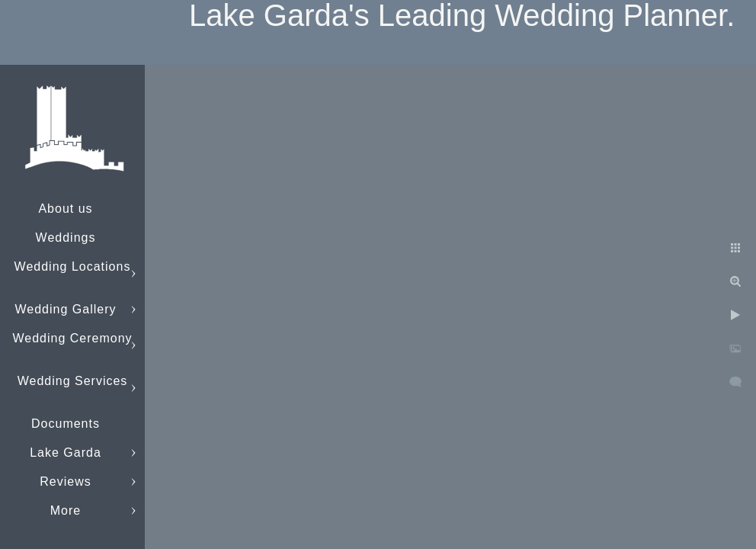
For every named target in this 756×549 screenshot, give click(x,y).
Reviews (65, 482)
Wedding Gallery (66, 309)
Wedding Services (73, 381)
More (66, 510)
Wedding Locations (73, 266)
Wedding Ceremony (72, 338)
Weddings (66, 238)
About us (65, 209)
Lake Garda (66, 453)
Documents (66, 424)
